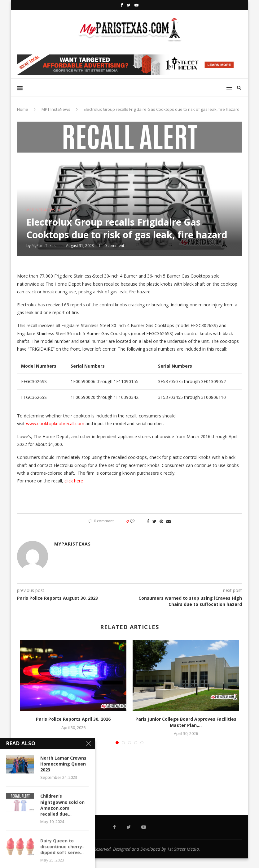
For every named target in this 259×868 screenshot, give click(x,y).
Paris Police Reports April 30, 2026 (73, 719)
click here (74, 481)
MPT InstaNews (56, 109)
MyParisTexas (44, 246)
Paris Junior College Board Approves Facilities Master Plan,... (186, 722)
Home (23, 109)
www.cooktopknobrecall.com (55, 423)
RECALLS (71, 210)
